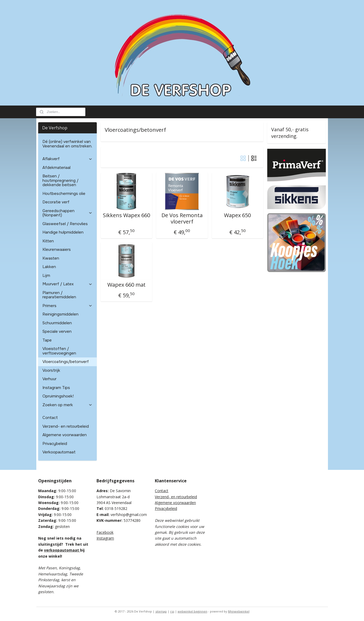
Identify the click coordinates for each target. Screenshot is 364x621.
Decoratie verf (56, 202)
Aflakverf (67, 159)
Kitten (48, 241)
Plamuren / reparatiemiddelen (59, 295)
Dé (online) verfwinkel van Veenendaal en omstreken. (67, 144)
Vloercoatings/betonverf (66, 362)
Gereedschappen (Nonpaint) (67, 213)
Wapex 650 (237, 215)
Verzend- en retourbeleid (66, 426)
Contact (50, 418)
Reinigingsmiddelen (60, 314)
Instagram (105, 538)
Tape (47, 340)
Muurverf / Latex (67, 284)
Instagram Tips (56, 388)
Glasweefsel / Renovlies (65, 224)
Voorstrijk (51, 370)
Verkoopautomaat (59, 452)
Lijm (46, 275)
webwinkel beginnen (192, 611)
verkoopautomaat (62, 550)
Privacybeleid (55, 444)
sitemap (161, 611)
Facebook (105, 532)
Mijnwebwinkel (239, 611)
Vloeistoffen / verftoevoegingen (59, 351)
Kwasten (51, 258)
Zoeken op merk (67, 405)
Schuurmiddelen (57, 323)
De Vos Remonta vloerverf (182, 218)
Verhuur (49, 379)
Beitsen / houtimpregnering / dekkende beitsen (60, 180)
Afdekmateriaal (56, 168)
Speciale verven (57, 331)
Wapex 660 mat (126, 285)
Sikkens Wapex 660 (126, 215)
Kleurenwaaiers (57, 250)
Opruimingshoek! (58, 396)
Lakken (49, 267)
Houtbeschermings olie (64, 194)
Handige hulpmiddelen (63, 232)
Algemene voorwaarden (65, 435)
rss (172, 611)
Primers (67, 306)
